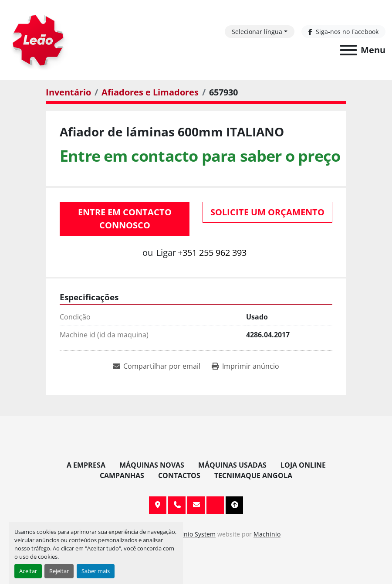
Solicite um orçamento (267, 212)
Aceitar (28, 571)
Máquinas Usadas (232, 465)
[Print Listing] (245, 366)
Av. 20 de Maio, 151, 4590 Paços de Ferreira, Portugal (158, 505)
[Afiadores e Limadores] (150, 92)
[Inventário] (68, 92)
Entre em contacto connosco (125, 219)
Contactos (179, 475)
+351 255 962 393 (212, 253)
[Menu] (348, 50)
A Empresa (86, 465)
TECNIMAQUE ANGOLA (253, 475)
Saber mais (96, 571)
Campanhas (122, 475)
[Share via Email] (157, 366)
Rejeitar (59, 571)
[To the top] (234, 505)
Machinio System (191, 534)
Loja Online (303, 465)
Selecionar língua (257, 32)
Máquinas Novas (152, 465)
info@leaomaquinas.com (196, 505)
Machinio (267, 534)
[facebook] (343, 32)
